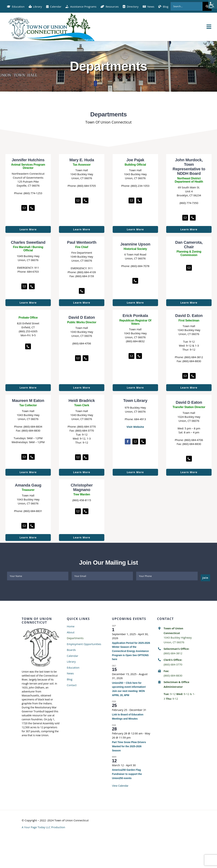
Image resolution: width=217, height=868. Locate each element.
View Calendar (120, 786)
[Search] (207, 6)
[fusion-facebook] (128, 442)
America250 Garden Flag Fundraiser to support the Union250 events (127, 774)
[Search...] (186, 6)
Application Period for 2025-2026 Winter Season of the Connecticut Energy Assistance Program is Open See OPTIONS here (131, 651)
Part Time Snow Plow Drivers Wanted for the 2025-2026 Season (129, 746)
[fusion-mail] (24, 208)
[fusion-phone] (32, 208)
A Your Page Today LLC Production (43, 827)
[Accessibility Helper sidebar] (213, 4)
